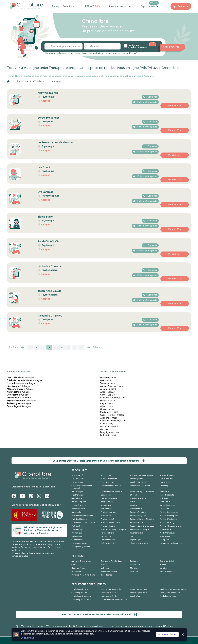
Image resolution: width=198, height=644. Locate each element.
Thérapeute (164, 540)
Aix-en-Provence (112, 386)
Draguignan (110, 432)
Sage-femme (165, 536)
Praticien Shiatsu (108, 526)
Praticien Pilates (137, 523)
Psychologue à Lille (109, 593)
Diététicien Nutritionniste (111, 491)
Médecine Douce (78, 509)
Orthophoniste (136, 509)
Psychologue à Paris (80, 589)
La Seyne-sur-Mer (113, 398)
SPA (132, 536)
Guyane (163, 565)
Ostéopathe (76, 512)
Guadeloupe (135, 565)
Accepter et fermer (167, 634)
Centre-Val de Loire (168, 561)
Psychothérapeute (167, 533)
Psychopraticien (137, 533)
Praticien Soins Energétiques (142, 526)
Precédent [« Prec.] (16, 347)
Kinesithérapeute (79, 505)
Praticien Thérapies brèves (171, 526)
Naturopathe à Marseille (170, 593)
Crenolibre (17, 487)
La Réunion (105, 568)
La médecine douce (120, 6)
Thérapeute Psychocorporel (171, 543)
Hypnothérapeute (79, 502)
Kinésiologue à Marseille (81, 600)
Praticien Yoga (77, 529)
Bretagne (134, 561)
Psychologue (77, 533)
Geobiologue (77, 498)
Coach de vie (165, 482)
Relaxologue (106, 536)
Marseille (108, 378)
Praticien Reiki (77, 526)
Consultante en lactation (140, 486)
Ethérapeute (106, 495)
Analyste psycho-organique (141, 475)
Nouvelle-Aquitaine (109, 571)
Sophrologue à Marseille (111, 589)
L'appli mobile (149, 6)
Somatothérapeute (109, 540)
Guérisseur (164, 498)
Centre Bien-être (166, 479)
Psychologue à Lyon (168, 596)
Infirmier (134, 502)
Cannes (108, 395)
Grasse (107, 409)
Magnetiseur (106, 505)
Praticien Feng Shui (138, 516)
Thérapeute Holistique (139, 543)
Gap (106, 429)
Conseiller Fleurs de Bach (111, 486)
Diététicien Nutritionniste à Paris (173, 589)
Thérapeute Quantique (81, 547)
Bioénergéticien (137, 479)
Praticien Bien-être (138, 512)
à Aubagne (20, 378)
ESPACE (92, 6)
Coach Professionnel (139, 482)
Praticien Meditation (168, 519)
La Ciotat (108, 435)
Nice (106, 380)
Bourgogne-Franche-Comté (112, 561)
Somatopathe (77, 540)
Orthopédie (164, 509)
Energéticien (165, 491)
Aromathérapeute (167, 475)
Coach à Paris (136, 596)
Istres (107, 424)
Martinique (135, 568)
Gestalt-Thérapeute (109, 498)
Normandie (76, 571)
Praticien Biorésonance (169, 512)
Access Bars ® (77, 475)
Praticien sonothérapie (140, 529)
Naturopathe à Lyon (138, 589)
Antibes (108, 392)
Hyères (107, 401)
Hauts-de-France (78, 568)
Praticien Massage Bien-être (142, 519)
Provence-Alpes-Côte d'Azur (31, 81)
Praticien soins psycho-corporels (114, 529)
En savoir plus (27, 638)
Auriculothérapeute (109, 479)
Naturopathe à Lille (109, 596)
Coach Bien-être (107, 482)
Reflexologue (77, 536)
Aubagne (57, 81)
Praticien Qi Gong (167, 523)
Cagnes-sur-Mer (112, 415)
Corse (74, 565)
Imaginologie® (107, 502)
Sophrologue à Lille (79, 593)
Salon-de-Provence (113, 421)
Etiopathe (134, 495)
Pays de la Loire (166, 571)
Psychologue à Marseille (81, 596)
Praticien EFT (106, 516)
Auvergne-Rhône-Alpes (81, 561)
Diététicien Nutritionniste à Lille (114, 600)
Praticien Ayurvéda (109, 512)
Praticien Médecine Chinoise (83, 523)
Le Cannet (109, 427)
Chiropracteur (77, 482)
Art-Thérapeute (78, 479)
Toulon (107, 383)
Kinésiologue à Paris (138, 593)
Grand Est (105, 565)
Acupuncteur (106, 475)
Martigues (109, 412)
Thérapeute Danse (79, 543)
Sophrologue (135, 540)
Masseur (134, 505)
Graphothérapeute (138, 498)
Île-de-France (106, 575)
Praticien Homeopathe (169, 516)
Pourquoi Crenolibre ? (64, 6)
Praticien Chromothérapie (82, 516)
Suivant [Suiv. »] (93, 347)
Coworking (164, 486)
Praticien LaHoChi (108, 519)
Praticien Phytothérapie (111, 523)
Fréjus (107, 404)
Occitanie (134, 571)
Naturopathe (106, 509)
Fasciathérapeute (167, 495)
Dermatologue (77, 491)
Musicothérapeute (167, 505)
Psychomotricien (108, 533)
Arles (106, 406)
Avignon (108, 389)
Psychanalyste (165, 529)
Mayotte (163, 568)
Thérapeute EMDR (109, 543)
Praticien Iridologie (79, 519)
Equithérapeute (78, 495)
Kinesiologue (165, 502)
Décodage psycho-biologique (142, 491)
